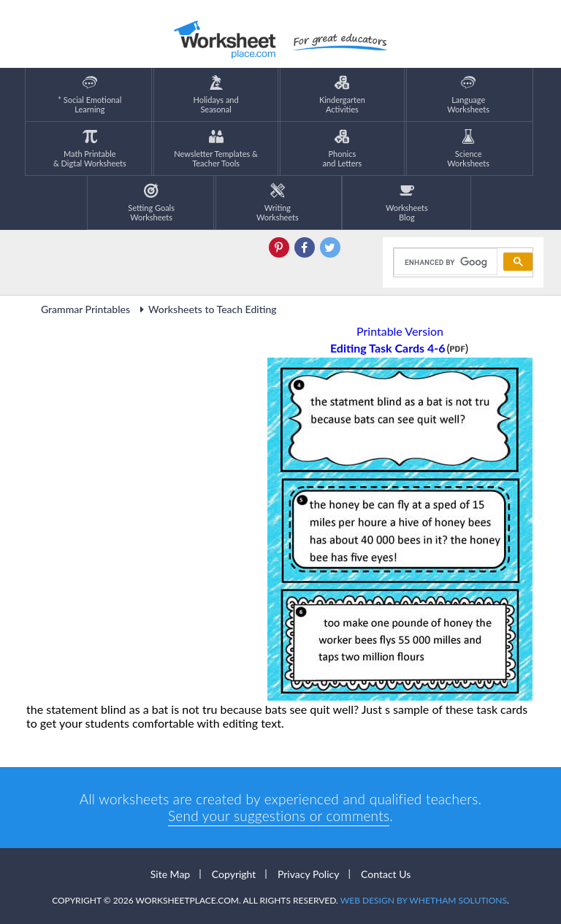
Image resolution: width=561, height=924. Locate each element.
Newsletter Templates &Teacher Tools (216, 149)
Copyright (234, 874)
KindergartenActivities (342, 95)
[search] (444, 262)
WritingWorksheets (278, 203)
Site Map (170, 874)
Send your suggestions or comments (279, 816)
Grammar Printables (85, 309)
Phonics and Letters (343, 149)
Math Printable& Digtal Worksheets (90, 149)
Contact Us (386, 874)
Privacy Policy (308, 874)
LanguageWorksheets (468, 95)
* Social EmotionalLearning (89, 95)
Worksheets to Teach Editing (206, 309)
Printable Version (400, 331)
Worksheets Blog (407, 203)
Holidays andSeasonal (216, 95)
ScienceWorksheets (468, 149)
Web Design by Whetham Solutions (424, 900)
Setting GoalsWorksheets (151, 203)
